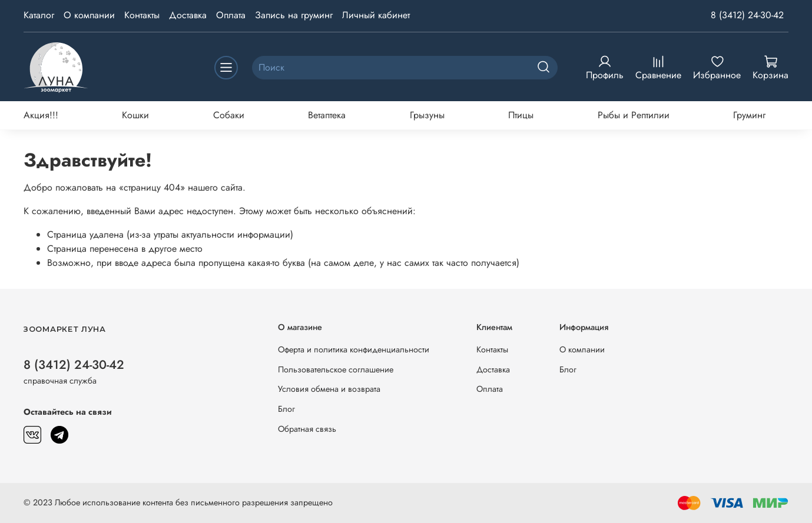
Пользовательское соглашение (336, 369)
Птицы (521, 115)
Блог (286, 409)
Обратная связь (307, 429)
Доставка (188, 15)
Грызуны (427, 115)
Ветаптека (327, 115)
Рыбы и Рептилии (634, 115)
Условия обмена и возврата (329, 389)
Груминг (749, 115)
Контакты (142, 15)
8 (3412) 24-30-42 (747, 15)
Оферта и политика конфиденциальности (354, 349)
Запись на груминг (294, 15)
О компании (89, 15)
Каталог (39, 15)
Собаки (229, 115)
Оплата (231, 15)
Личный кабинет (376, 15)
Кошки (135, 115)
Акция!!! (41, 115)
